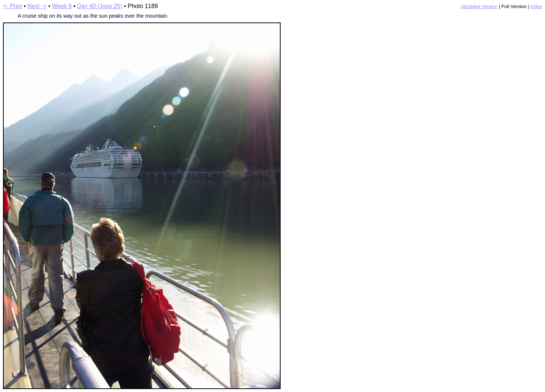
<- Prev (13, 6)
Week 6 (62, 6)
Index (536, 6)
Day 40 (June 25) (100, 6)
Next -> (37, 6)
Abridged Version (479, 6)
